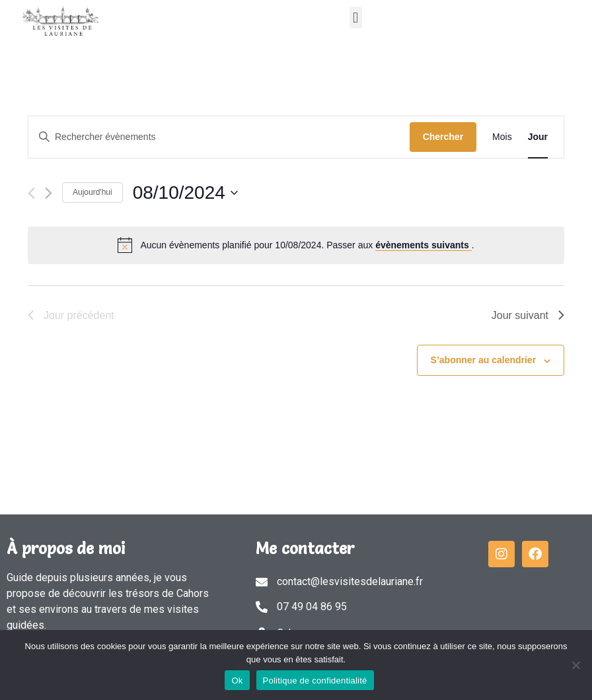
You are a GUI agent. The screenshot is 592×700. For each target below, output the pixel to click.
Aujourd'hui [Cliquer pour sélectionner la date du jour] (92, 192)
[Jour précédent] (31, 193)
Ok (237, 681)
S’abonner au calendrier (484, 360)
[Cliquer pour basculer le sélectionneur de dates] (185, 193)
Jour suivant (528, 315)
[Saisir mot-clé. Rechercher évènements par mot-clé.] (219, 137)
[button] (356, 17)
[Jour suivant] (49, 193)
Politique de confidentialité (315, 681)
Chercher (443, 137)
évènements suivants (424, 245)
